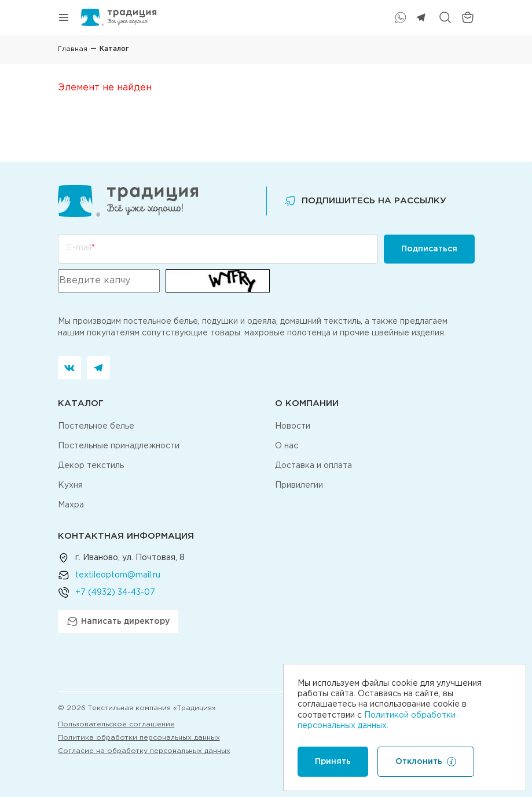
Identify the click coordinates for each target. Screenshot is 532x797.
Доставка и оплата (313, 466)
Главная (73, 49)
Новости (293, 426)
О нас (287, 446)
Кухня (70, 485)
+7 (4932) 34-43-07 (115, 593)
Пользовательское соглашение (116, 724)
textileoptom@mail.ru (118, 575)
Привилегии (299, 485)
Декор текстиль (91, 466)
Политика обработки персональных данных (139, 738)
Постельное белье (96, 426)
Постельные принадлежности (119, 446)
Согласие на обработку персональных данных (144, 751)
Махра (71, 505)
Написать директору (118, 621)
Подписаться (429, 249)
